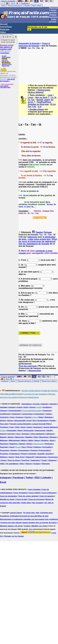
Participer (5, 30)
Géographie (12, 430)
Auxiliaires (47, 407)
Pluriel (30, 447)
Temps (4, 460)
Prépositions (15, 454)
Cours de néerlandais (8, 496)
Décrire (10, 421)
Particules (4, 447)
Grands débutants (51, 427)
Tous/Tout (25, 460)
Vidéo (2, 464)
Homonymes (44, 90)
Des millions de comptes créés (7, 47)
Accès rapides (6, 57)
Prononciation (45, 450)
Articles (32, 407)
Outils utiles (26, 503)
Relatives (4, 457)
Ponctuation (47, 447)
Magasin (3, 437)
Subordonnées (41, 457)
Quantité (41, 454)
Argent (19, 407)
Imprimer (5, 59)
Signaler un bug (7, 64)
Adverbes (53, 404)
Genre (23, 427)
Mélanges (4, 440)
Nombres (45, 440)
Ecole (29, 421)
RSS (37, 478)
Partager (48, 232)
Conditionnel (5, 414)
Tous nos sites (49, 381)
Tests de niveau (14, 460)
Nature (37, 440)
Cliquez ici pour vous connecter (8, 41)
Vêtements (46, 464)
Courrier (28, 417)
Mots (36, 437)
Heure (20, 430)
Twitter (29, 478)
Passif (12, 447)
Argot (26, 407)
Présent (24, 454)
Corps (12, 417)
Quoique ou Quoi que (38, 104)
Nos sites (37, 6)
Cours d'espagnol (21, 493)
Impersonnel (40, 430)
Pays (24, 447)
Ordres (29, 444)
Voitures (29, 464)
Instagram (6, 478)
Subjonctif (30, 457)
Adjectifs (44, 404)
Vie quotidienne (12, 464)
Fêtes (17, 427)
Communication (15, 411)
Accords (36, 404)
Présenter (32, 454)
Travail (44, 460)
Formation (4, 427)
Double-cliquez (37, 109)
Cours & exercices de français (34, 45)
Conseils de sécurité (29, 516)
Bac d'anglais (38, 503)
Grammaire (38, 427)
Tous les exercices (28, 366)
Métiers (24, 440)
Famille (53, 421)
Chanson (4, 411)
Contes (49, 414)
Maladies (29, 437)
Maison (11, 437)
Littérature (50, 434)
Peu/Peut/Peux (44, 102)
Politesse (37, 447)
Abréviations (27, 404)
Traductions (35, 460)
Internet (3, 434)
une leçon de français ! (7, 80)
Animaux (12, 407)
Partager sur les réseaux (14, 536)
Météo (31, 440)
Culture (25, 3)
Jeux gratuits (4, 86)
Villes (22, 464)
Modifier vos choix (39, 526)
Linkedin (46, 478)
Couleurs (19, 417)
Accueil (4, 24)
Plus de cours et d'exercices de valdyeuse (38, 240)
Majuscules (20, 437)
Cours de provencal (36, 499)
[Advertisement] (38, 64)
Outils (27, 6)
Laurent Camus (16, 513)
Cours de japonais (47, 496)
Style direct (20, 457)
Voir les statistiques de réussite (34, 244)
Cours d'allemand (49, 493)
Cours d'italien (35, 493)
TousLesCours (15, 6)
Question (49, 454)
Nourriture (4, 444)
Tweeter (39, 232)
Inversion (11, 434)
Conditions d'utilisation (10, 516)
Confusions (16, 414)
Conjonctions (27, 414)
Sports (11, 457)
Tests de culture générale (28, 496)
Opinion (22, 444)
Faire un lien (6, 66)
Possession (5, 450)
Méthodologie (14, 440)
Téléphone (52, 460)
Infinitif (49, 430)
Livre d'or (5, 60)
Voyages (37, 464)
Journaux (25, 434)
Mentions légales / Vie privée (11, 526)
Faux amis (4, 424)
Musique (53, 437)
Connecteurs (39, 414)
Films (49, 424)
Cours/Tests (6, 27)
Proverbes (4, 454)
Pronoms (34, 450)
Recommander (6, 63)
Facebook (18, 478)
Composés (47, 411)
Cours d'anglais (34, 489)
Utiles (3, 32)
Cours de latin (22, 499)
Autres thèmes (36, 92)
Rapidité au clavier (7, 499)
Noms (52, 440)
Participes (49, 444)
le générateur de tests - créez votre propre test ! (37, 238)
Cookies (27, 526)
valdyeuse (32, 237)
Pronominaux (24, 450)
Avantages (5, 53)
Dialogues (49, 417)
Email (3, 482)
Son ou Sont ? (42, 97)
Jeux (3, 6)
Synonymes (53, 457)
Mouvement (44, 437)
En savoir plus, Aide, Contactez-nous (38, 513)
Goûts (30, 427)
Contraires (4, 417)
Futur (12, 427)
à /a (40, 107)
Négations (14, 444)
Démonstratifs (20, 421)
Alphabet (4, 407)
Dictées (3, 421)
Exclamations (43, 421)
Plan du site (5, 62)
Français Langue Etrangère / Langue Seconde (28, 424)
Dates (41, 417)
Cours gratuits (8, 377)
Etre (35, 421)
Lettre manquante (37, 434)
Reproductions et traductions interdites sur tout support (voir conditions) (29, 519)
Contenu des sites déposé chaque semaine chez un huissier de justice (29, 523)
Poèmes (14, 450)
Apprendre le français (29, 43)
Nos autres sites (5, 87)
